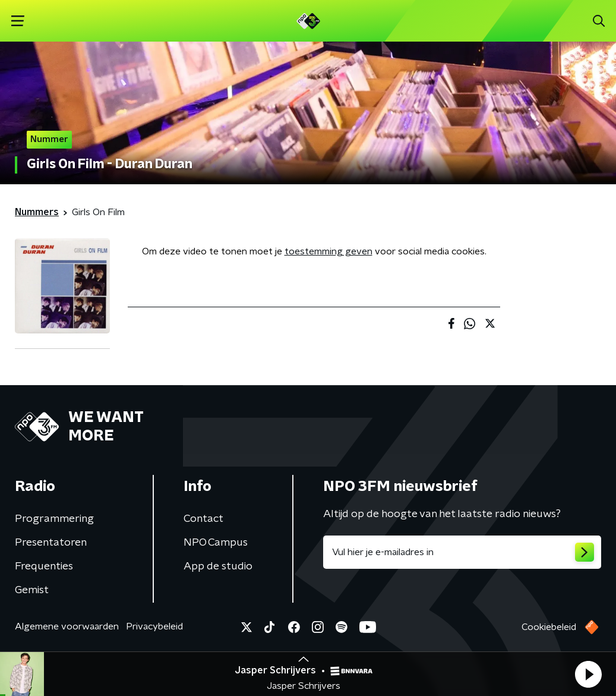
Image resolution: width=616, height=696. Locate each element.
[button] (588, 674)
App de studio (218, 566)
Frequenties (44, 566)
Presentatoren (51, 543)
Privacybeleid (154, 626)
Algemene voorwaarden (67, 626)
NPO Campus (216, 543)
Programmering (54, 519)
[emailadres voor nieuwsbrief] (462, 552)
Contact (203, 519)
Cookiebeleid (549, 627)
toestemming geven (328, 251)
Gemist (32, 590)
